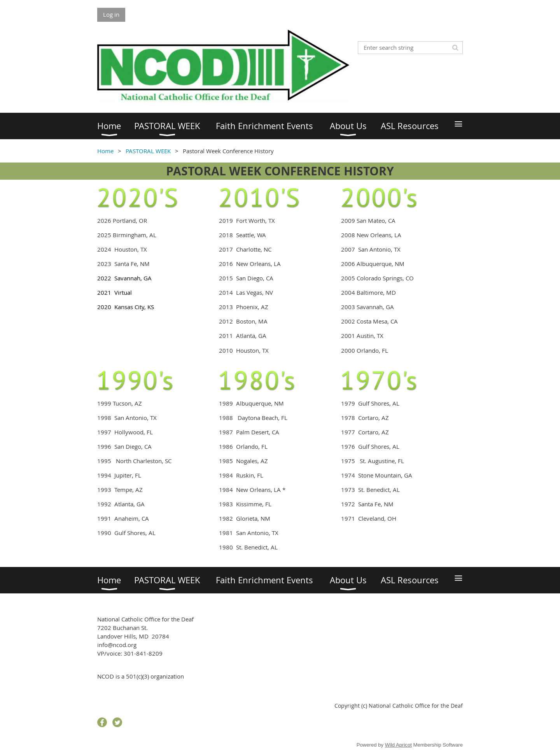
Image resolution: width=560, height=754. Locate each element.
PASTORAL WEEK (148, 151)
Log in (111, 14)
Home (105, 151)
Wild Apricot (398, 745)
